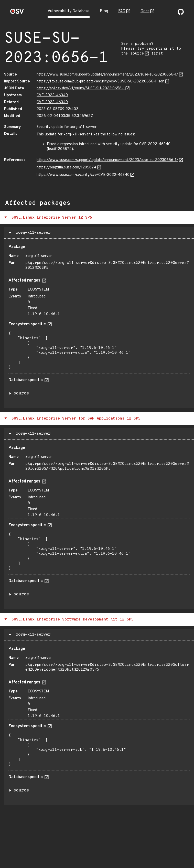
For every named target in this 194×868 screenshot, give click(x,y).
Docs (145, 11)
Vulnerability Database (69, 11)
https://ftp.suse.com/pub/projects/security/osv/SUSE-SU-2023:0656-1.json (100, 82)
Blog (104, 11)
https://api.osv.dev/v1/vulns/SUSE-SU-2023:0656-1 (81, 88)
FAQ (122, 11)
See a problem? (137, 44)
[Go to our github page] (181, 14)
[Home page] (17, 13)
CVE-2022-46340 (52, 95)
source (21, 393)
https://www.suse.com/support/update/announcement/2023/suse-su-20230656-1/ (107, 75)
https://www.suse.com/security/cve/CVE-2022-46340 (83, 175)
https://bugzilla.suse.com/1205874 (66, 168)
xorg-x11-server (32, 233)
